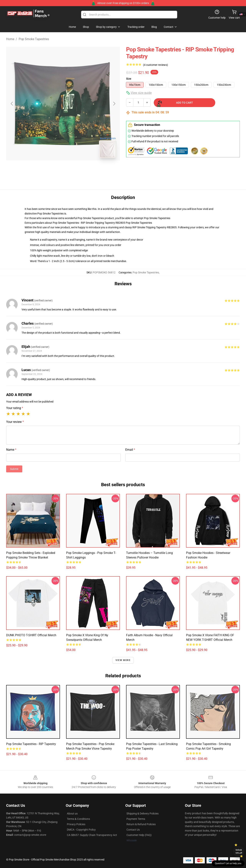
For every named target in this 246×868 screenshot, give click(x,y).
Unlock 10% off (239, 851)
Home (10, 39)
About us (72, 814)
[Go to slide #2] (73, 170)
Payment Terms (136, 819)
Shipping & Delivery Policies (143, 814)
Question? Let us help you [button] (228, 863)
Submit (14, 469)
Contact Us (133, 830)
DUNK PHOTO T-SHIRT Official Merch (31, 635)
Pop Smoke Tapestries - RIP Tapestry (31, 744)
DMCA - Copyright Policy (81, 830)
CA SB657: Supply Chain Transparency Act (92, 835)
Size (129, 79)
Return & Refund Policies (141, 824)
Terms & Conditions (78, 819)
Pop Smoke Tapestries (34, 39)
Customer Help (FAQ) (139, 835)
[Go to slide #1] (53, 170)
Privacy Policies (76, 824)
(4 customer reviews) (155, 65)
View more (123, 660)
